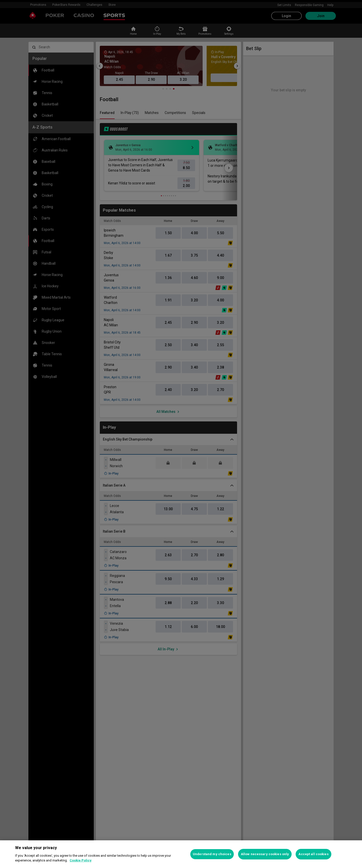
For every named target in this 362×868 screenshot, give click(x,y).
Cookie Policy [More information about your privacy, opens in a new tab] (81, 860)
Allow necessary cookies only (265, 854)
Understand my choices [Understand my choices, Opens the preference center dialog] (212, 854)
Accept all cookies (313, 854)
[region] (181, 854)
